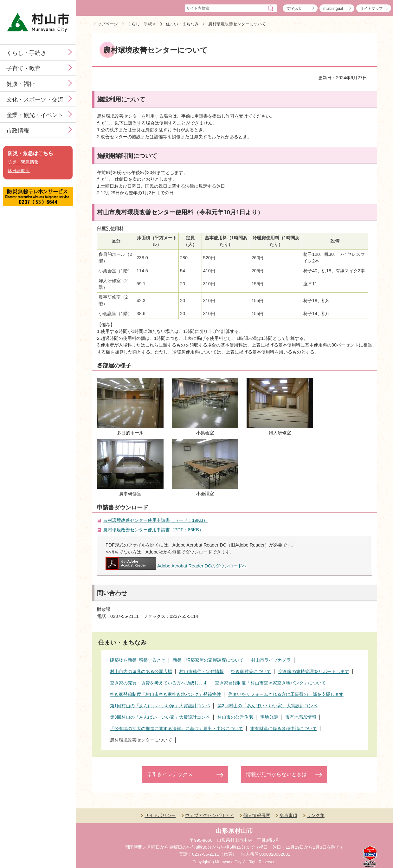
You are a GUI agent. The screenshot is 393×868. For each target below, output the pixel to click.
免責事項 (288, 815)
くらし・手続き (26, 53)
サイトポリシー (160, 815)
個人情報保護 (257, 815)
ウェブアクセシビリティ (209, 815)
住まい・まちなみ (182, 24)
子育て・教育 (23, 68)
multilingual (333, 9)
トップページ (106, 24)
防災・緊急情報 (23, 162)
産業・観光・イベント (35, 115)
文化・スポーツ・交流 (35, 100)
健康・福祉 (21, 84)
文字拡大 (294, 9)
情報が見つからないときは (276, 774)
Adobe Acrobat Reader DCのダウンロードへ (176, 566)
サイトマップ (371, 9)
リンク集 (316, 815)
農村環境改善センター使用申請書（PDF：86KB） (153, 530)
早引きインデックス (170, 774)
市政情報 (18, 131)
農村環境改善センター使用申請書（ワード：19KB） (155, 520)
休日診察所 (19, 171)
